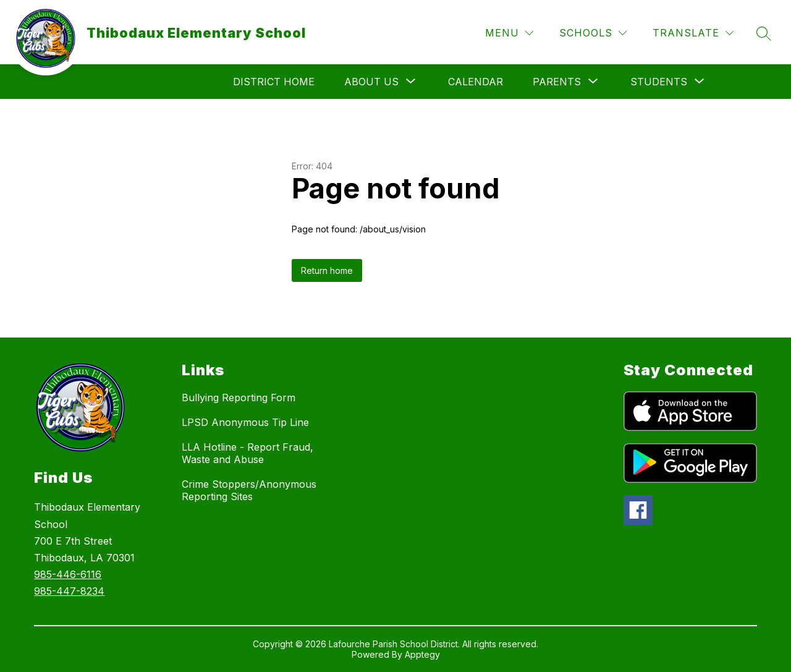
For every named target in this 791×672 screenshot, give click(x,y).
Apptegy (422, 654)
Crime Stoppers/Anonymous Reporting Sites (249, 490)
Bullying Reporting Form (239, 398)
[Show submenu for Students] (659, 82)
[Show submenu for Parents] (557, 82)
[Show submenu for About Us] (371, 82)
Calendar (476, 82)
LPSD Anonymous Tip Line (245, 422)
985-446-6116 (68, 574)
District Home (274, 82)
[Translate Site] (693, 33)
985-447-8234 (69, 591)
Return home (327, 270)
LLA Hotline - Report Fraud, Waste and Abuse (247, 453)
